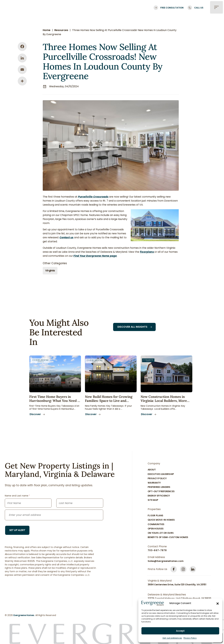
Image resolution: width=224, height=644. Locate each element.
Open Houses (156, 529)
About (152, 470)
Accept (180, 631)
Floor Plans (155, 516)
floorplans (147, 252)
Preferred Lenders (159, 488)
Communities (156, 525)
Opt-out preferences (172, 638)
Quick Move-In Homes (161, 520)
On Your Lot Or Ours (161, 533)
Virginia (50, 271)
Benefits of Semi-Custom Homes (168, 538)
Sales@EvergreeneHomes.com (166, 562)
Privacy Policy (190, 638)
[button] (218, 603)
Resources (61, 30)
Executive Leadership (161, 475)
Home (47, 30)
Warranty (154, 483)
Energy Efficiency (159, 496)
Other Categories (55, 263)
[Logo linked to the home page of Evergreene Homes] (29, 8)
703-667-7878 (157, 551)
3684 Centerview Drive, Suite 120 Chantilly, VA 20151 (177, 585)
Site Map (153, 501)
